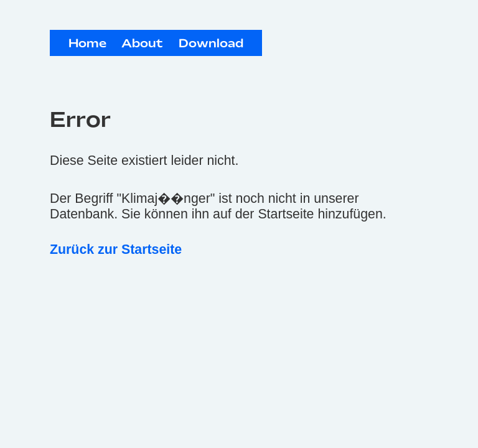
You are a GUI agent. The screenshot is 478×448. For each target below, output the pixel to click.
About (142, 44)
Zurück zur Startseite (116, 250)
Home (87, 44)
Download (211, 44)
